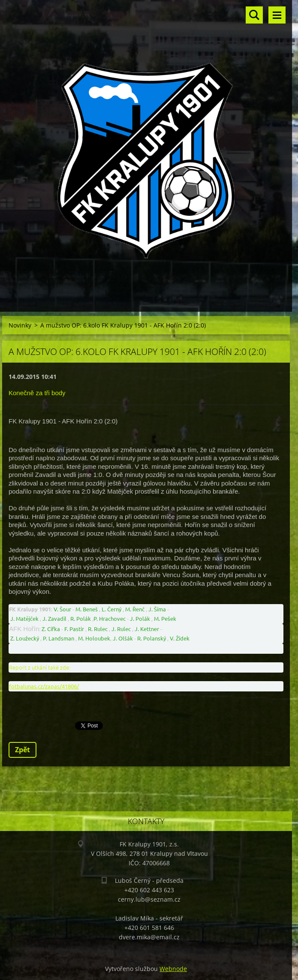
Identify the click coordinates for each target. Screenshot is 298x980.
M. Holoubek (94, 638)
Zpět (23, 750)
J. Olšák (123, 638)
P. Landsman (59, 638)
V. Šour (62, 609)
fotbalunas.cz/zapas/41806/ (44, 686)
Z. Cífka (51, 629)
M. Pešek (165, 618)
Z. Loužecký (25, 638)
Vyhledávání (254, 15)
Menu (277, 15)
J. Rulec (121, 629)
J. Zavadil (54, 618)
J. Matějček (24, 618)
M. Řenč (135, 609)
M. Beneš (87, 609)
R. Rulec (98, 629)
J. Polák (140, 618)
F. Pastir (74, 629)
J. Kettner (147, 629)
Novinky (20, 325)
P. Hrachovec (110, 618)
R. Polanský (152, 638)
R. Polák (81, 618)
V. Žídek (180, 638)
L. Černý (111, 609)
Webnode (173, 969)
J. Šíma (157, 609)
